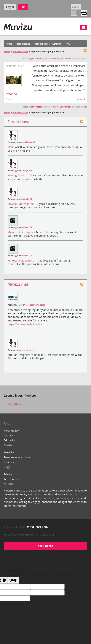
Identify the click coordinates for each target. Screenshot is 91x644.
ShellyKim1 (27, 171)
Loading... (12, 404)
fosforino (11, 94)
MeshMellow (12, 431)
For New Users (20, 52)
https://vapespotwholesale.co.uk (28, 324)
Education (10, 440)
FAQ (68, 44)
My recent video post (21, 232)
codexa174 (27, 227)
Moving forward (18, 175)
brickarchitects (28, 350)
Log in (10, 7)
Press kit (9, 452)
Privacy (8, 474)
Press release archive (17, 457)
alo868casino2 (28, 142)
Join (23, 7)
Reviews (9, 462)
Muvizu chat (18, 284)
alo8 (11, 147)
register (41, 59)
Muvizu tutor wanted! (21, 204)
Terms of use (12, 479)
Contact (8, 435)
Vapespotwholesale (35, 305)
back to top (46, 546)
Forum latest (18, 122)
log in (31, 59)
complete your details (61, 59)
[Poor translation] (13, 580)
